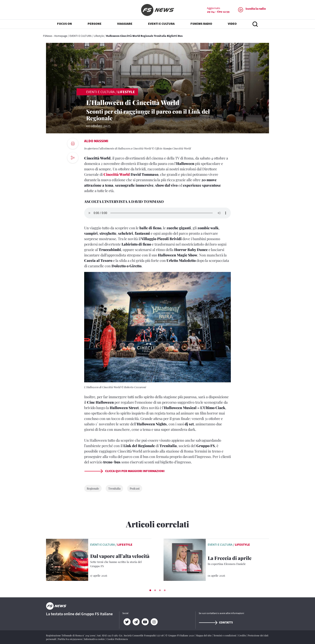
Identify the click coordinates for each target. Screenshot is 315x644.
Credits (242, 635)
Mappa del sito (204, 635)
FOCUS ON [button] (64, 24)
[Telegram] (136, 622)
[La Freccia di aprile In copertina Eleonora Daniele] (238, 561)
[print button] (73, 144)
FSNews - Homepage (55, 36)
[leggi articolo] (67, 559)
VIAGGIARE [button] (125, 24)
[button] (150, 590)
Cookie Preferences (117, 639)
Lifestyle (99, 36)
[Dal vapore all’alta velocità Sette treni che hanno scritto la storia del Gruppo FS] (121, 561)
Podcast (135, 488)
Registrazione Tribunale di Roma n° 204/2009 (71, 635)
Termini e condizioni (225, 635)
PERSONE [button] (95, 24)
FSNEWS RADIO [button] (201, 24)
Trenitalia (114, 488)
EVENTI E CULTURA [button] (161, 24)
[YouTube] (145, 622)
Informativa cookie (95, 639)
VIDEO (232, 24)
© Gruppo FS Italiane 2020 (180, 635)
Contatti (216, 622)
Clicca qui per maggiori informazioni (124, 471)
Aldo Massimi (96, 141)
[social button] (73, 158)
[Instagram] (154, 622)
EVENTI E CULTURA (81, 36)
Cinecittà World (117, 174)
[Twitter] (127, 622)
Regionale (93, 488)
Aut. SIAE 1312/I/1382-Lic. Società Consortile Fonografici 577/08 (130, 635)
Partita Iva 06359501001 (70, 639)
